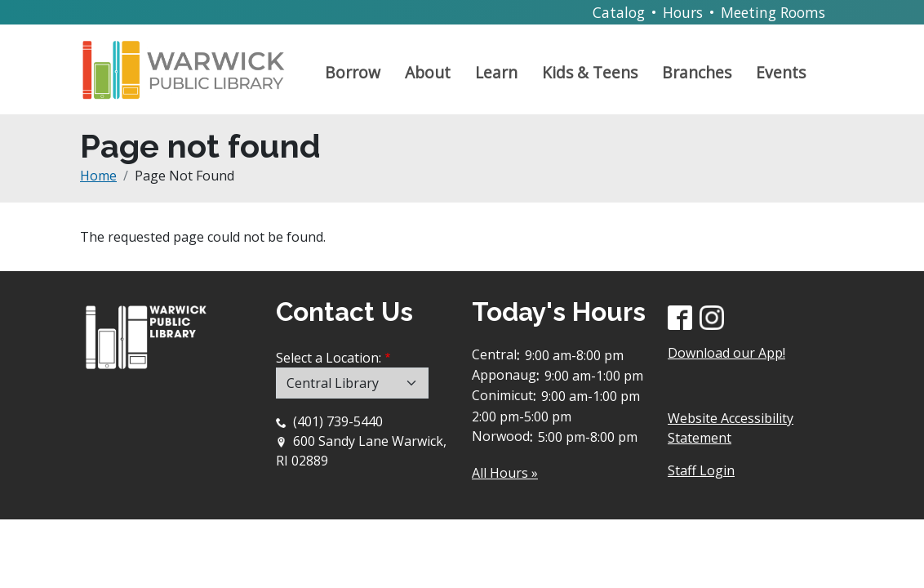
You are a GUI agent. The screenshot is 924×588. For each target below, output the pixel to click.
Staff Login (701, 470)
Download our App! (726, 353)
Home (98, 176)
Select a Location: (329, 358)
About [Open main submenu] (428, 72)
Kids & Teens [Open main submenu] (590, 72)
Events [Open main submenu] (781, 72)
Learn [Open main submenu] (496, 72)
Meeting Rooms (773, 12)
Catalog (619, 12)
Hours (683, 12)
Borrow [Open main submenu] (353, 72)
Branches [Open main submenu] (697, 72)
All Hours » (505, 473)
